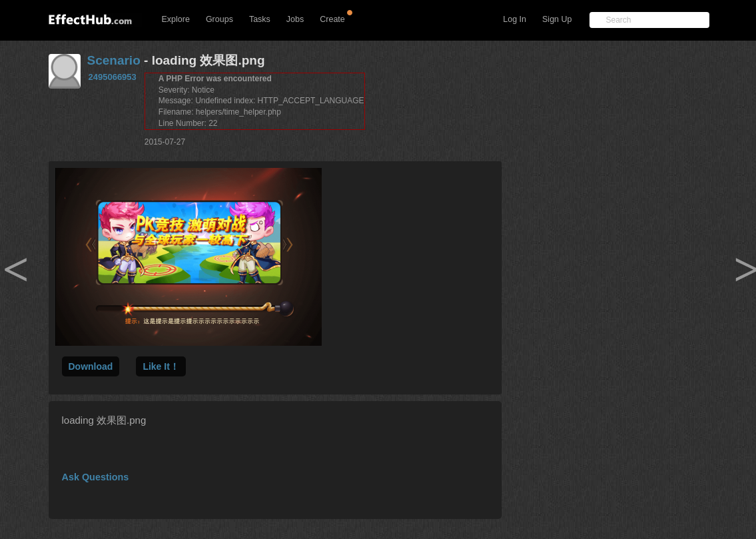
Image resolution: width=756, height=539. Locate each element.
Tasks (260, 19)
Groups (219, 19)
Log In (515, 19)
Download (91, 366)
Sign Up (557, 19)
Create (332, 19)
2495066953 (113, 77)
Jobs (295, 19)
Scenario (114, 60)
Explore (176, 19)
